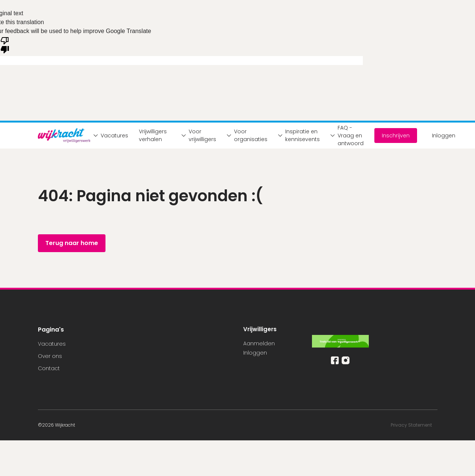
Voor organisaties (245, 135)
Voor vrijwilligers (197, 135)
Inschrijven (396, 136)
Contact (49, 368)
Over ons (50, 356)
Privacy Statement (412, 425)
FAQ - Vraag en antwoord (345, 136)
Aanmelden (259, 343)
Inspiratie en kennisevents (297, 135)
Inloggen (444, 136)
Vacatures (109, 136)
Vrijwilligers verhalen (153, 135)
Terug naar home (72, 243)
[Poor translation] (5, 45)
